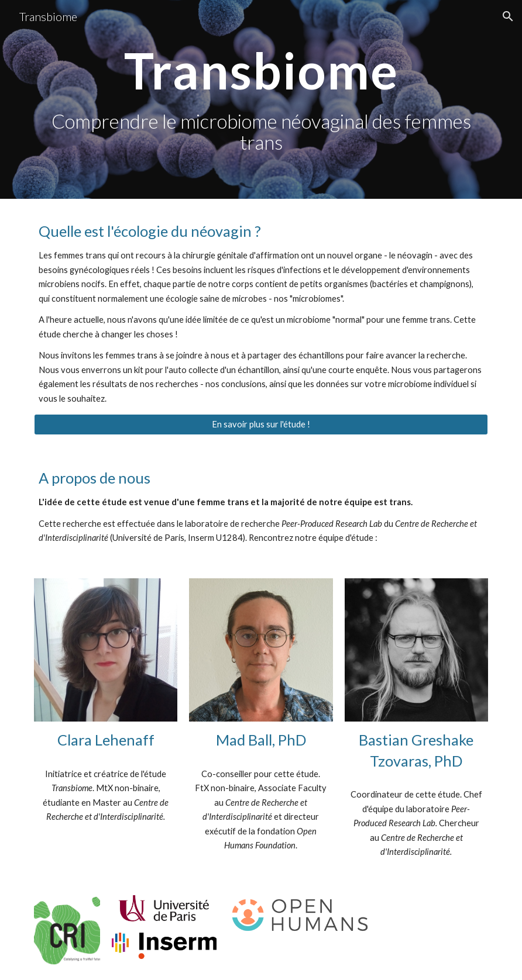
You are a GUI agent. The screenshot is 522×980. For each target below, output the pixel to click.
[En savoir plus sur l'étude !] (261, 425)
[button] (508, 16)
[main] (261, 99)
